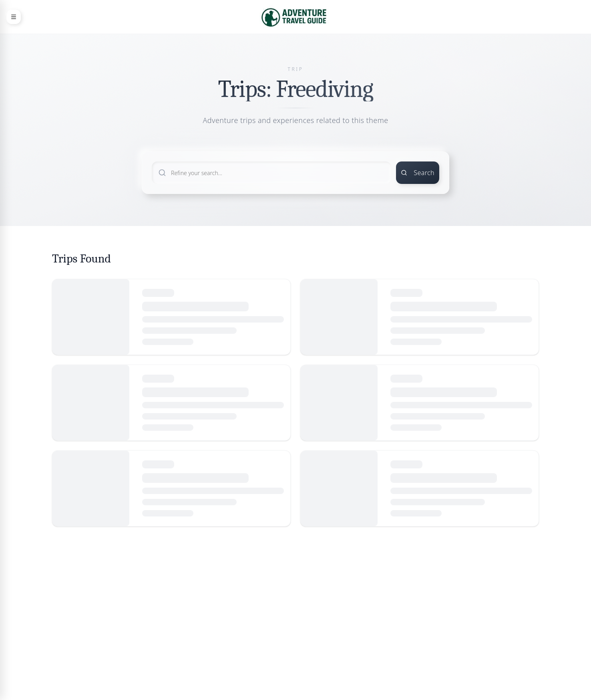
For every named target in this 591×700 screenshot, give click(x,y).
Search (418, 173)
